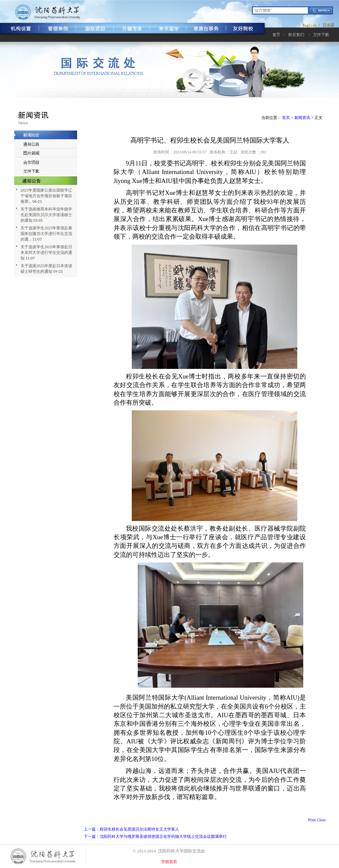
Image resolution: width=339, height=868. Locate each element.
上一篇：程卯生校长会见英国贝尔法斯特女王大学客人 (131, 829)
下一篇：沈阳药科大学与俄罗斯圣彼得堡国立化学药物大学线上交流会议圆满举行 (155, 837)
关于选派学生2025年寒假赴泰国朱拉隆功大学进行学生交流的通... (46, 234)
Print (312, 820)
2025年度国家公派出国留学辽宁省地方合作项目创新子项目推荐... (46, 196)
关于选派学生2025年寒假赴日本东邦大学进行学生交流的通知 (46, 253)
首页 (286, 118)
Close (321, 820)
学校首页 (169, 862)
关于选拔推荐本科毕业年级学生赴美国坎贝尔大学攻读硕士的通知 (46, 215)
